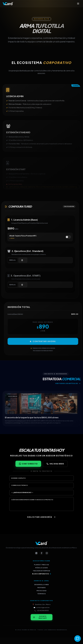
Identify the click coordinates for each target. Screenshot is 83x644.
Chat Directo (28, 464)
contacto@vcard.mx (43, 608)
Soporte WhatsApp (40, 617)
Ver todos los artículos (68, 388)
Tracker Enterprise (42, 571)
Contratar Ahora (47, 341)
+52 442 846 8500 (43, 611)
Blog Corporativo (41, 574)
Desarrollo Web (42, 585)
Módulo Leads (41, 568)
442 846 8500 (55, 464)
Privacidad (41, 591)
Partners (41, 588)
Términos (41, 594)
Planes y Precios (41, 565)
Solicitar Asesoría (41, 517)
